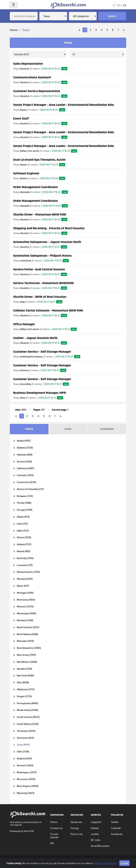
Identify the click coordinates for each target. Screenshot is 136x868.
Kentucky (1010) (25, 558)
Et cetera (35, 69)
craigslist (96, 822)
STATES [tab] (29, 429)
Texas (16, 69)
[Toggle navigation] (13, 5)
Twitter (115, 822)
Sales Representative (28, 63)
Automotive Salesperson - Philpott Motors (42, 255)
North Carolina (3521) (28, 627)
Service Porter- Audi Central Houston (39, 269)
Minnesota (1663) (26, 600)
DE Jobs (96, 840)
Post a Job (77, 834)
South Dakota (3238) (28, 724)
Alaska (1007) (24, 441)
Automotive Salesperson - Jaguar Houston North (47, 242)
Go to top (119, 860)
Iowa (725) (22, 524)
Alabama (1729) (25, 448)
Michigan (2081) (25, 593)
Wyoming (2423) (26, 793)
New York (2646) (25, 676)
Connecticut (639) (26, 482)
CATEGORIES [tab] (107, 429)
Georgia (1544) (25, 510)
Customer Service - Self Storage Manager (42, 351)
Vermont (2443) (25, 765)
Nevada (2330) (25, 669)
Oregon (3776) (24, 696)
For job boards (54, 836)
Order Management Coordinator (36, 187)
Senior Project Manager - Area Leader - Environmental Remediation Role (64, 105)
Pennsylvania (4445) (28, 703)
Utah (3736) (23, 752)
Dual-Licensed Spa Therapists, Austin (39, 159)
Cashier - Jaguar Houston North (35, 338)
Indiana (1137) (24, 544)
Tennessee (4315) (26, 731)
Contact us (57, 828)
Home (14, 30)
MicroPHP (29, 831)
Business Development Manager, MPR (39, 393)
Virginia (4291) (24, 759)
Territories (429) (25, 738)
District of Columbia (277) (30, 489)
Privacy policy (68, 860)
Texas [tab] (68, 42)
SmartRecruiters (100, 846)
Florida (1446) (24, 503)
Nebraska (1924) (25, 641)
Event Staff (21, 118)
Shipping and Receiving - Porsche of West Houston (49, 228)
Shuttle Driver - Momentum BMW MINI (40, 214)
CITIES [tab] (68, 429)
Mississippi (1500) (26, 613)
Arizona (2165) (24, 462)
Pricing (75, 828)
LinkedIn (116, 828)
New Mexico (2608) (27, 662)
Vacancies (76, 822)
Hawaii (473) (23, 517)
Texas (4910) (23, 745)
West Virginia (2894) (28, 786)
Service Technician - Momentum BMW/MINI (43, 283)
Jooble (95, 834)
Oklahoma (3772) (26, 689)
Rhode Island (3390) (28, 710)
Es (125, 5)
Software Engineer (26, 173)
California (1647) (26, 468)
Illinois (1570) (24, 537)
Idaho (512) (23, 531)
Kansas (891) (24, 551)
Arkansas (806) (25, 455)
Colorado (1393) (25, 475)
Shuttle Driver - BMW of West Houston (40, 297)
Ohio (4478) (23, 683)
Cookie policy (100, 860)
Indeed (95, 828)
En (119, 5)
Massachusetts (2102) (28, 572)
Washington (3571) (27, 772)
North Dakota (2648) (28, 634)
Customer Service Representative (37, 91)
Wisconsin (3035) (26, 779)
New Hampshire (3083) (29, 648)
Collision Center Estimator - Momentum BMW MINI (48, 310)
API (52, 843)
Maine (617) (23, 586)
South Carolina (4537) (28, 717)
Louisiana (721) (25, 565)
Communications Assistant (32, 77)
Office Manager (24, 324)
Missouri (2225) (25, 607)
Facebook (117, 834)
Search (112, 16)
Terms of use (84, 860)
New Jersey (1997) (26, 655)
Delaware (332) (25, 496)
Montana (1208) (25, 620)
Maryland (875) (25, 579)
